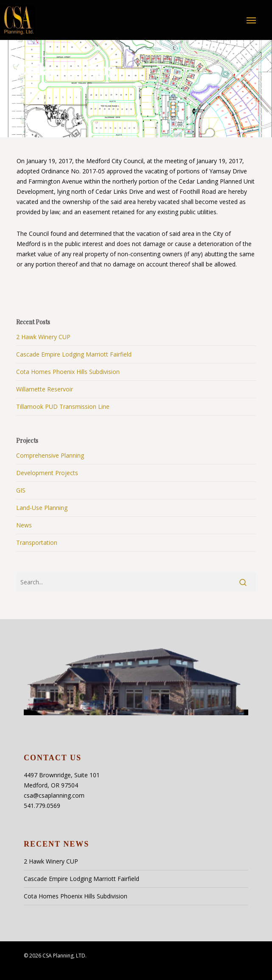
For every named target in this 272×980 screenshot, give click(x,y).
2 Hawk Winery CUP (43, 337)
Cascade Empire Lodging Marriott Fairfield (74, 354)
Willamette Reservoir (45, 389)
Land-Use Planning (42, 508)
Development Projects (47, 473)
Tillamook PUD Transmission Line (63, 406)
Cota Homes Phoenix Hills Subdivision (68, 372)
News (24, 525)
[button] (251, 20)
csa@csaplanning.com (54, 795)
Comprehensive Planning (50, 455)
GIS (21, 490)
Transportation (37, 542)
